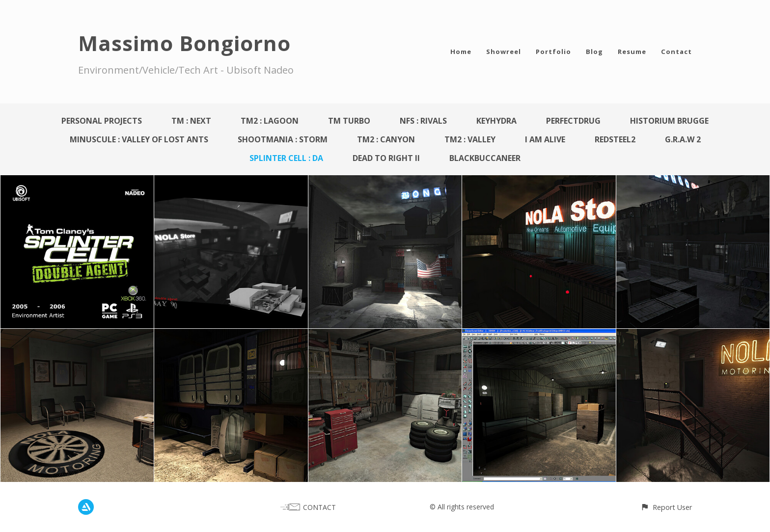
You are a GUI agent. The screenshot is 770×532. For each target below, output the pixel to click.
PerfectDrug (573, 121)
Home (461, 52)
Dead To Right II (386, 158)
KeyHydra (496, 121)
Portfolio (553, 52)
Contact (676, 52)
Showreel (504, 52)
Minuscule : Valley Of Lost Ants (139, 139)
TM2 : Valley (470, 139)
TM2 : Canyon (386, 139)
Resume (632, 52)
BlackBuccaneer (485, 158)
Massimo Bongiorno (184, 43)
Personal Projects (102, 121)
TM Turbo (349, 121)
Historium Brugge (669, 121)
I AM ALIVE (545, 139)
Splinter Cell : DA (286, 158)
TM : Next (191, 121)
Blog (594, 52)
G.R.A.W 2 (683, 139)
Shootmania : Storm (283, 139)
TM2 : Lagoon (270, 121)
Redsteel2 (615, 139)
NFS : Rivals (423, 121)
